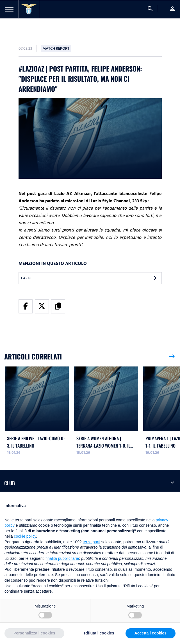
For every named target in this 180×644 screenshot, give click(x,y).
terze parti (92, 542)
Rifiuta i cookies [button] (99, 633)
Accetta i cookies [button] (151, 633)
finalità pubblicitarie (62, 558)
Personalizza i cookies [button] (34, 633)
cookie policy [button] (25, 536)
